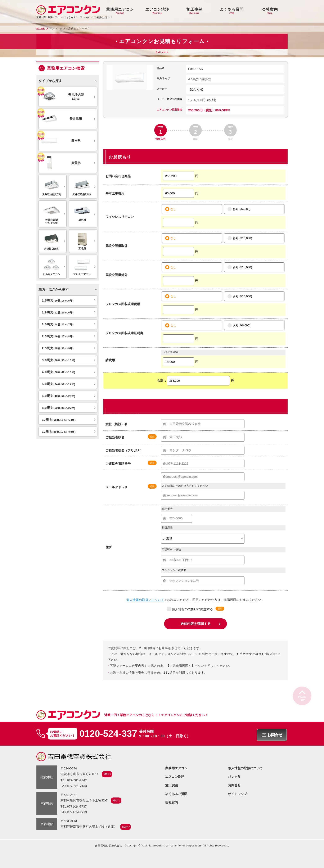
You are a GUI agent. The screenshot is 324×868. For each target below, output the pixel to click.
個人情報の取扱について (246, 768)
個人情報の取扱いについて (145, 600)
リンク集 (235, 776)
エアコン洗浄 (175, 776)
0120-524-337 (109, 734)
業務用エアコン (177, 768)
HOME (41, 29)
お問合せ (235, 785)
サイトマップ (238, 793)
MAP (107, 774)
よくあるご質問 (177, 793)
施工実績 (172, 785)
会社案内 (172, 801)
